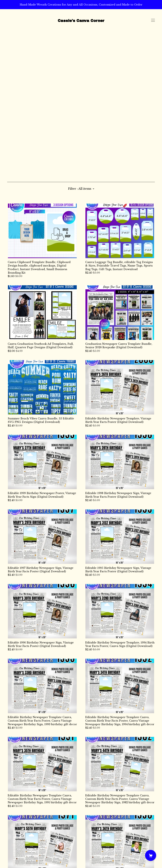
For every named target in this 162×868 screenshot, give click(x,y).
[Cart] (151, 855)
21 (100, 831)
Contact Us (15, 847)
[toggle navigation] (153, 20)
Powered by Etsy (18, 859)
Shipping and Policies (22, 850)
